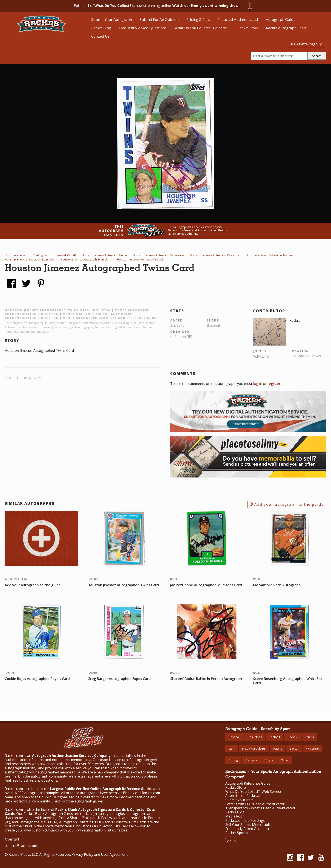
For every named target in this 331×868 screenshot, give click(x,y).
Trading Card (41, 255)
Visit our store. (116, 830)
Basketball (255, 737)
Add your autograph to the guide (287, 504)
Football (275, 737)
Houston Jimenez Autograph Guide (104, 255)
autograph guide (88, 801)
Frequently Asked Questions (143, 28)
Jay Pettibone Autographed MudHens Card (206, 585)
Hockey (292, 737)
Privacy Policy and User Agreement (100, 854)
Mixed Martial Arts (254, 749)
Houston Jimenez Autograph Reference (158, 255)
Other (285, 760)
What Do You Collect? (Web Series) (253, 792)
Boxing (233, 760)
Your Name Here (16, 579)
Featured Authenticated (238, 19)
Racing (278, 749)
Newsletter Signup (307, 44)
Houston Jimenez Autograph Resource (215, 255)
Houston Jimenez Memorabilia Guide (141, 259)
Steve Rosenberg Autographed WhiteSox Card (288, 681)
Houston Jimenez (16, 255)
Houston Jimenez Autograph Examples (29, 259)
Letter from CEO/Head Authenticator (255, 804)
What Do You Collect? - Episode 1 (202, 28)
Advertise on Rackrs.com (23, 378)
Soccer (294, 749)
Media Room (235, 816)
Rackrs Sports (237, 833)
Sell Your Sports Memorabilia (249, 825)
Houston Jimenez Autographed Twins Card (123, 585)
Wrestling (312, 749)
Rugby (269, 760)
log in (258, 384)
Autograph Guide (281, 19)
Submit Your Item (239, 800)
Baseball (234, 737)
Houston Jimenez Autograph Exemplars (86, 259)
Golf (232, 749)
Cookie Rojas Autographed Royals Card (37, 679)
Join (228, 837)
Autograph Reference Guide (248, 783)
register (274, 384)
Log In (230, 841)
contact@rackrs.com (21, 846)
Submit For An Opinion (159, 19)
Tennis (309, 737)
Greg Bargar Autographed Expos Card (119, 679)
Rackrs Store (248, 28)
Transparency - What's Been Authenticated (260, 808)
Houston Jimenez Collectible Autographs (272, 255)
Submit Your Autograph (112, 19)
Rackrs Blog (101, 28)
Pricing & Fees (198, 19)
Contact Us (100, 36)
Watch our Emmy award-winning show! (206, 6)
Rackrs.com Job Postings (245, 821)
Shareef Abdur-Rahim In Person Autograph (206, 679)
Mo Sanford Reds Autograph (277, 585)
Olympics (251, 760)
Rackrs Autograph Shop (286, 28)
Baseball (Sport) (66, 255)
